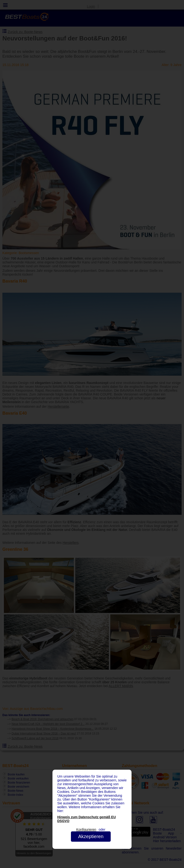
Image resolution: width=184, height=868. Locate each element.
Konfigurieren (86, 829)
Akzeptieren (91, 836)
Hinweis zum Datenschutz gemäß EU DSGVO (86, 819)
